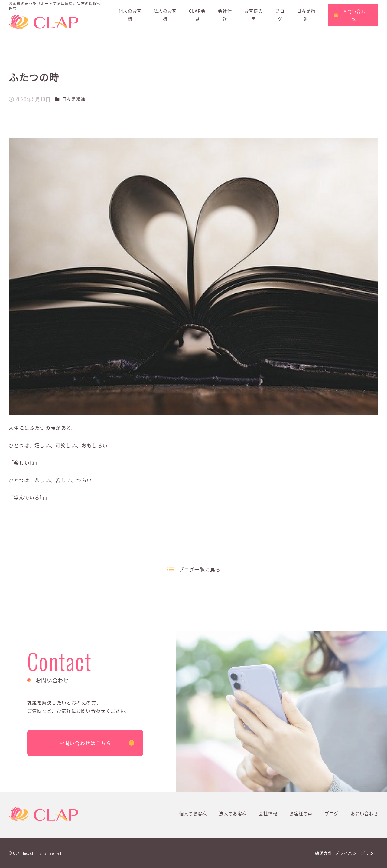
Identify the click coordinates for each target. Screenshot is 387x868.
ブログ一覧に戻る (200, 569)
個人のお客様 (193, 813)
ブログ (332, 813)
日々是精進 (74, 99)
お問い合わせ (365, 813)
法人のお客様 (233, 813)
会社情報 (268, 813)
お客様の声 (301, 813)
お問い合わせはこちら (85, 743)
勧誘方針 (324, 853)
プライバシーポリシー (357, 853)
